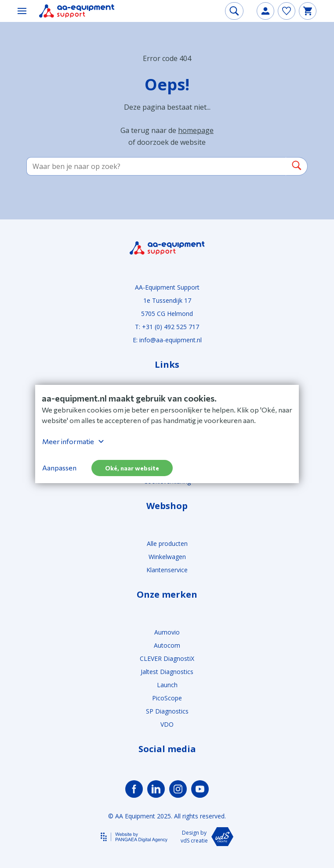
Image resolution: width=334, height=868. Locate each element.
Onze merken (167, 595)
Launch (167, 685)
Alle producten (167, 543)
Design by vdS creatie (207, 837)
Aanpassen (59, 468)
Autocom (167, 645)
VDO (167, 724)
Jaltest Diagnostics (167, 672)
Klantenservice (167, 570)
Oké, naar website (132, 468)
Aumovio (167, 632)
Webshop (167, 506)
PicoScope (167, 698)
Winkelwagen (167, 557)
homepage (196, 130)
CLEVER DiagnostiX (167, 658)
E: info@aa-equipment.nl (167, 340)
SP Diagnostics (167, 711)
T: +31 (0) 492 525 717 (167, 327)
